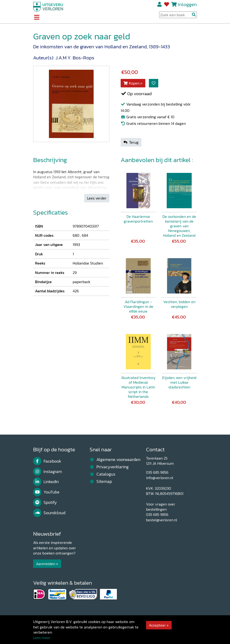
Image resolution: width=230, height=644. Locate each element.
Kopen (131, 83)
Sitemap (101, 481)
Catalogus (102, 474)
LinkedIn (46, 482)
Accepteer (157, 625)
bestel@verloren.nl (162, 520)
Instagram (48, 472)
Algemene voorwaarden (115, 460)
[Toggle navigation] (37, 18)
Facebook (47, 461)
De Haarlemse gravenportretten (138, 219)
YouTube (46, 492)
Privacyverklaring (109, 467)
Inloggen (187, 4)
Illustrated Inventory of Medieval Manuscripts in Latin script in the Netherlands (138, 387)
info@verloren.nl (160, 478)
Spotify (45, 502)
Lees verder (97, 198)
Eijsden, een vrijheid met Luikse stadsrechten (179, 382)
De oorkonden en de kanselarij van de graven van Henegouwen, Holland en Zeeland (179, 226)
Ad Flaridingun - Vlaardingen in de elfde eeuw (138, 306)
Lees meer (42, 638)
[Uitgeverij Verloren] (48, 6)
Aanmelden (46, 564)
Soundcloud (49, 513)
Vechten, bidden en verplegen (179, 304)
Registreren (160, 4)
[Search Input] (178, 15)
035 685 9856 (157, 472)
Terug (131, 142)
